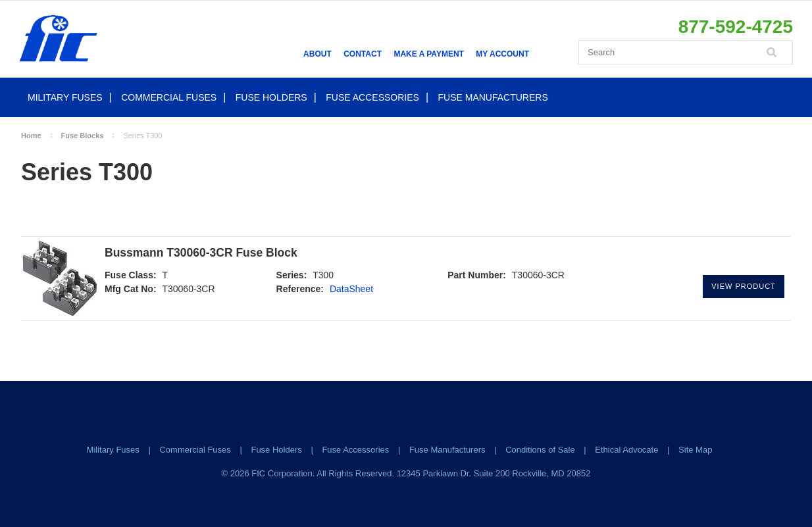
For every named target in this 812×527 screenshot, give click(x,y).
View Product (744, 286)
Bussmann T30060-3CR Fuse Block (201, 253)
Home (31, 136)
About (317, 54)
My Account (502, 54)
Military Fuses (65, 97)
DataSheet (351, 289)
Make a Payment (428, 54)
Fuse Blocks (83, 136)
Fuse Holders (271, 97)
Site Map (695, 450)
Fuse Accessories (372, 97)
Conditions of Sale (540, 450)
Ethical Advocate (626, 450)
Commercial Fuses (169, 97)
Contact (363, 54)
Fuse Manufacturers (493, 97)
